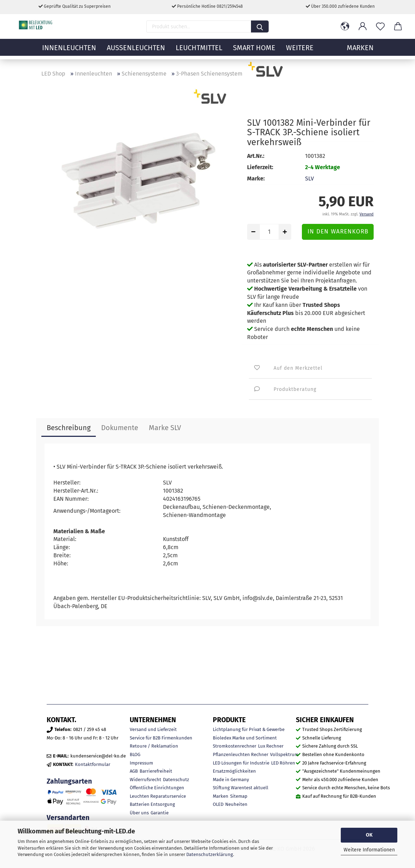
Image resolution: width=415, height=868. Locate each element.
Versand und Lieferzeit (153, 729)
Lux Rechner (271, 746)
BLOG (135, 754)
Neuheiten (236, 804)
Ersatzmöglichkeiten (234, 771)
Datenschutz (176, 780)
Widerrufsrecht (145, 780)
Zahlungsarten (69, 781)
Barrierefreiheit (156, 771)
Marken (221, 796)
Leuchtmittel (199, 51)
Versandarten (68, 818)
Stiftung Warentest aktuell (241, 788)
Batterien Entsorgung (152, 804)
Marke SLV (165, 428)
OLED (218, 804)
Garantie (160, 813)
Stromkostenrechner (235, 746)
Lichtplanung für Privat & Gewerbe (249, 729)
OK (369, 835)
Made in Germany (231, 780)
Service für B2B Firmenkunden (161, 738)
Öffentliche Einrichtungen (157, 788)
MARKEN (360, 51)
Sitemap (239, 796)
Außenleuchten (136, 51)
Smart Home (254, 51)
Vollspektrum (284, 754)
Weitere (300, 51)
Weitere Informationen (369, 850)
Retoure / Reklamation (154, 746)
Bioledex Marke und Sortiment (245, 738)
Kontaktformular (93, 764)
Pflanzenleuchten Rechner (241, 754)
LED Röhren (283, 763)
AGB (134, 771)
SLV (309, 179)
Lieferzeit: (260, 167)
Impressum (141, 763)
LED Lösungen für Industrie (241, 763)
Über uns (139, 813)
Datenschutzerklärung (210, 854)
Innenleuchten (69, 51)
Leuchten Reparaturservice (158, 796)
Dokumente (120, 428)
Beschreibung (69, 428)
